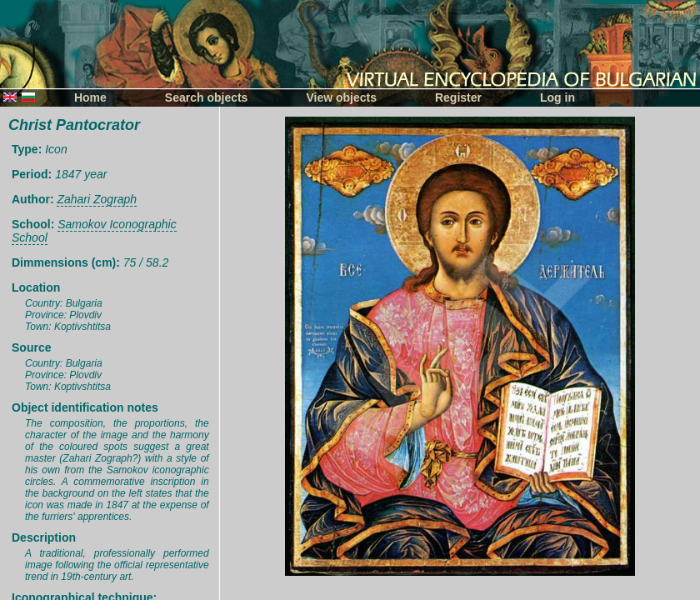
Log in (557, 97)
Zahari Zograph (97, 199)
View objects (341, 97)
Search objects (207, 97)
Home (90, 97)
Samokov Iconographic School (94, 231)
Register (458, 97)
